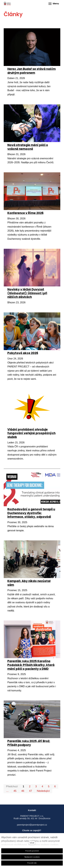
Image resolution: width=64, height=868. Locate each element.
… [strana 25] (7, 791)
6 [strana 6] (55, 786)
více (32, 843)
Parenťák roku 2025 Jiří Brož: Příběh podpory (29, 743)
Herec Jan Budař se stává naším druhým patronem (32, 71)
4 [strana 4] (42, 786)
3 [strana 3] (36, 786)
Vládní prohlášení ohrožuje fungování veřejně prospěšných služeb (31, 433)
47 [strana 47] (31, 791)
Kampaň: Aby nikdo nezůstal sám (29, 583)
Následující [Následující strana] (43, 791)
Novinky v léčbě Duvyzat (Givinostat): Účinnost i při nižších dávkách (27, 293)
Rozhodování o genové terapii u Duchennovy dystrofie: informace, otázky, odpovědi (31, 513)
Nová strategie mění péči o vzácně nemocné (28, 147)
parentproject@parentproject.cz (32, 827)
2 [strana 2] (30, 786)
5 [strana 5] (49, 786)
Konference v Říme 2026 (25, 213)
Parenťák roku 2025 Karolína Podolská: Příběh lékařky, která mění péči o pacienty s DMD (31, 665)
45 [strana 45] (15, 791)
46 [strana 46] (23, 791)
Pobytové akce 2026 (23, 353)
